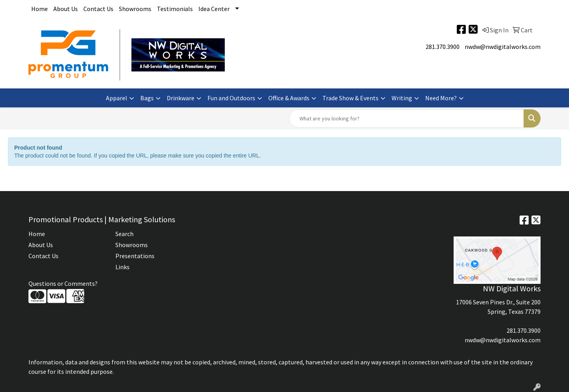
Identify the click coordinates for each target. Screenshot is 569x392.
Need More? (441, 98)
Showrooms (135, 9)
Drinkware (181, 98)
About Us (66, 9)
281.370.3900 (443, 47)
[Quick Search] (407, 118)
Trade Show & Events (350, 98)
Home (40, 9)
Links (122, 267)
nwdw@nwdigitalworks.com (503, 47)
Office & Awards (289, 98)
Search (124, 234)
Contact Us (98, 9)
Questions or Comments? (63, 283)
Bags (147, 98)
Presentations (135, 256)
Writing (402, 98)
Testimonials (175, 9)
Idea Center (214, 9)
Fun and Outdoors (231, 98)
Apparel (117, 98)
